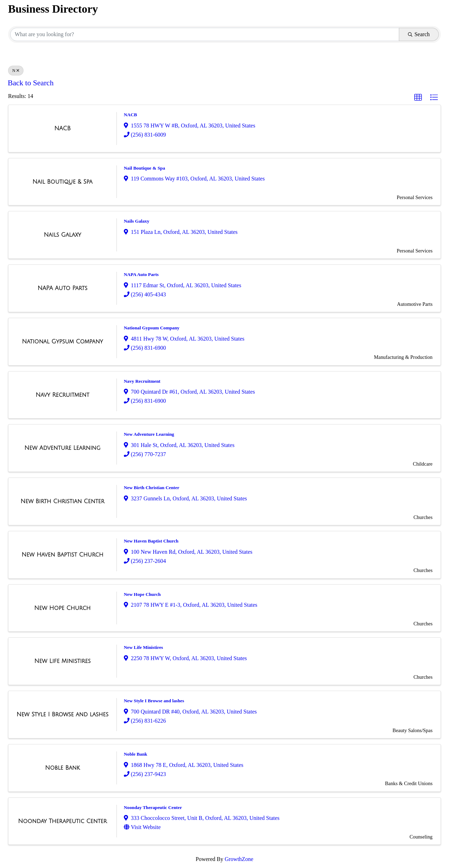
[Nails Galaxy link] (63, 235)
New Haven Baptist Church (151, 541)
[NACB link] (62, 129)
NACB (130, 115)
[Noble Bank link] (63, 768)
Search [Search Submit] (419, 34)
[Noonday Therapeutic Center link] (63, 821)
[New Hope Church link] (63, 608)
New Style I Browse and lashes (154, 701)
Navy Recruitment (142, 381)
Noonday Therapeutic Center (153, 807)
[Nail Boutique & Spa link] (62, 182)
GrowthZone (239, 859)
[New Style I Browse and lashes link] (62, 715)
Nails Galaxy (137, 221)
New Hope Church (142, 594)
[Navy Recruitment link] (62, 395)
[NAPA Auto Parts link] (62, 288)
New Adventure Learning (149, 434)
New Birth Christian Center (152, 488)
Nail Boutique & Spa (145, 168)
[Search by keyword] (205, 34)
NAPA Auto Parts (141, 274)
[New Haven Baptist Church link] (62, 555)
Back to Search (31, 83)
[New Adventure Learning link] (63, 448)
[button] (418, 98)
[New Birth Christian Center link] (63, 501)
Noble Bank (136, 754)
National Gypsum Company (152, 328)
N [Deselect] (16, 71)
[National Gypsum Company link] (62, 342)
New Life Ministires (143, 647)
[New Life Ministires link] (63, 661)
